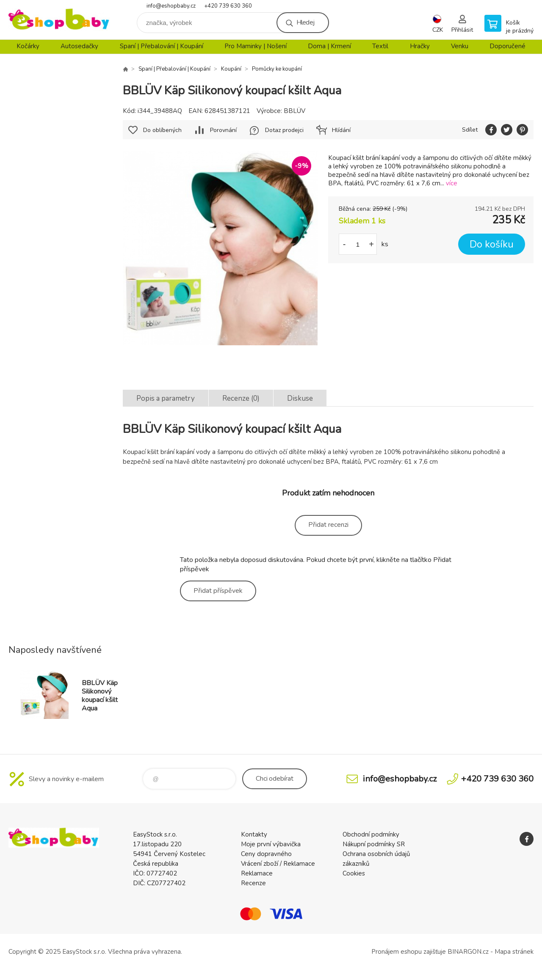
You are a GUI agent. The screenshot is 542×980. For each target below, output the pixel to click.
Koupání (231, 69)
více (452, 183)
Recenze (253, 883)
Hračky (420, 46)
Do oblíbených (162, 130)
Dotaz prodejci (284, 130)
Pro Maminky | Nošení (256, 46)
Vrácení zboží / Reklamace (278, 864)
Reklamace (257, 873)
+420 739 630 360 (228, 6)
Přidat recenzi (328, 525)
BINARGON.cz (468, 952)
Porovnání (223, 130)
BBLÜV (295, 111)
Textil (380, 46)
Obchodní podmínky (371, 834)
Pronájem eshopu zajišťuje (409, 952)
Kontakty (254, 834)
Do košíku (492, 244)
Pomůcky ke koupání (277, 69)
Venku (460, 46)
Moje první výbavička (271, 844)
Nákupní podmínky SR (374, 844)
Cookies (354, 873)
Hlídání (341, 130)
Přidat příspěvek (218, 591)
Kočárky (28, 46)
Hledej (305, 22)
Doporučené (507, 46)
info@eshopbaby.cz (171, 6)
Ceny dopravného (266, 854)
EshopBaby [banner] (59, 20)
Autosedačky (79, 46)
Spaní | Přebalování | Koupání (162, 46)
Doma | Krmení (329, 46)
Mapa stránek (514, 952)
